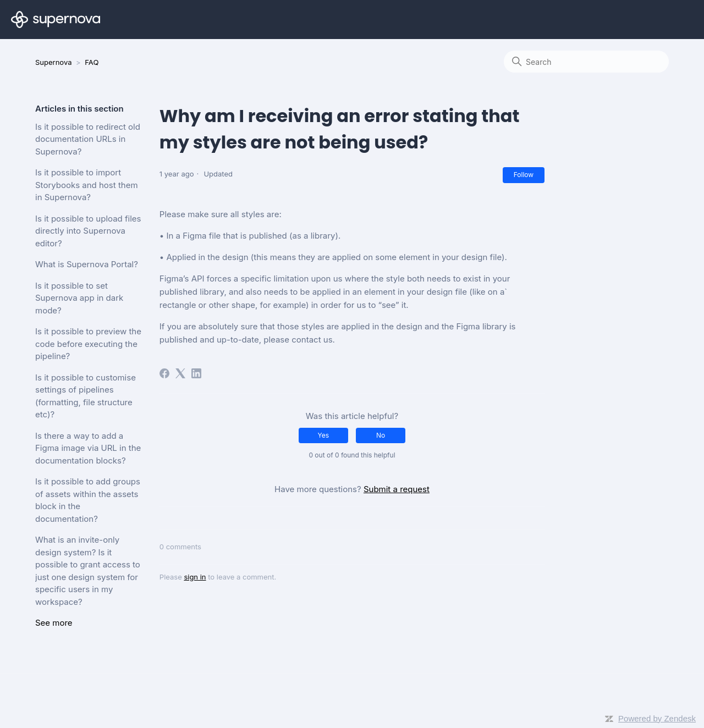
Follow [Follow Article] (524, 175)
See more (54, 623)
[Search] (586, 62)
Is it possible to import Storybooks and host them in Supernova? (87, 185)
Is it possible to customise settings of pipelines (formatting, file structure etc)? (86, 396)
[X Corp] (180, 373)
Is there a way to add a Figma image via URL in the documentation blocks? (88, 448)
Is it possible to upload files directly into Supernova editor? (88, 231)
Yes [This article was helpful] (324, 435)
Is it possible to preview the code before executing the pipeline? (88, 344)
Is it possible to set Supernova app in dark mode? (79, 298)
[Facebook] (164, 373)
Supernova (53, 62)
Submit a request (397, 489)
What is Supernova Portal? (87, 264)
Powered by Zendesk (657, 718)
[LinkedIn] (196, 373)
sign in (195, 577)
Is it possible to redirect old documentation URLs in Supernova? (88, 139)
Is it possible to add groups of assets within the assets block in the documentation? (88, 500)
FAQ (92, 62)
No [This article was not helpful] (381, 435)
